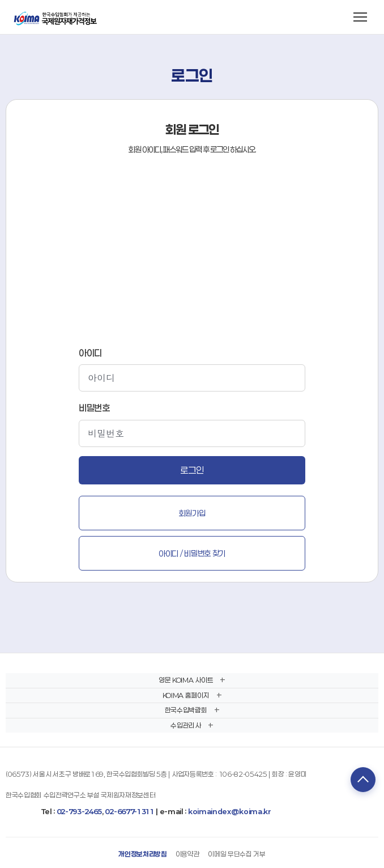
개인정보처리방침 (142, 854)
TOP (363, 780)
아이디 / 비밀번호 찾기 (192, 553)
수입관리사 (185, 725)
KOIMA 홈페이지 (186, 695)
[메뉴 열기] (360, 17)
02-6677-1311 (129, 811)
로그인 (192, 470)
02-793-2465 (79, 811)
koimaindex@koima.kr (230, 811)
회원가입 (192, 513)
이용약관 (188, 854)
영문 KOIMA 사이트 (186, 680)
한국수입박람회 (186, 710)
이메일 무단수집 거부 (236, 854)
